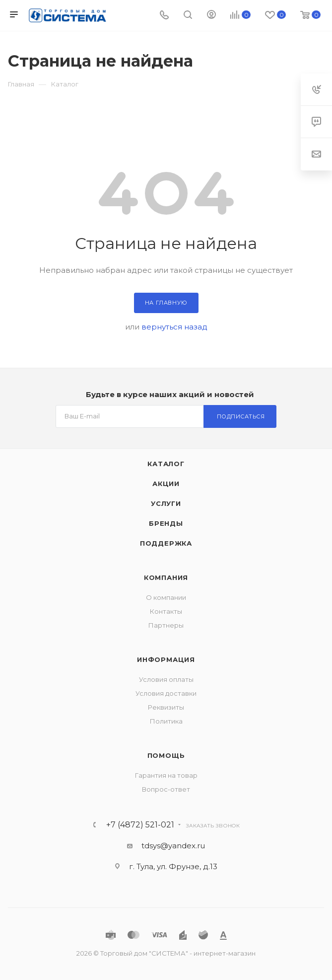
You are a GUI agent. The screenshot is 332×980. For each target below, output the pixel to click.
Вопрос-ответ (166, 789)
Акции (166, 484)
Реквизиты (166, 707)
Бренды (166, 523)
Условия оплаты (166, 679)
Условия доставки (166, 693)
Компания (166, 577)
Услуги (166, 503)
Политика (166, 721)
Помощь (166, 755)
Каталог (166, 464)
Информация (166, 659)
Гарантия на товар (166, 775)
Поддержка (166, 543)
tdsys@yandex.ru (173, 846)
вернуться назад (174, 327)
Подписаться (241, 416)
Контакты (166, 611)
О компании (166, 597)
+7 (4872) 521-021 (140, 825)
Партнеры (166, 625)
